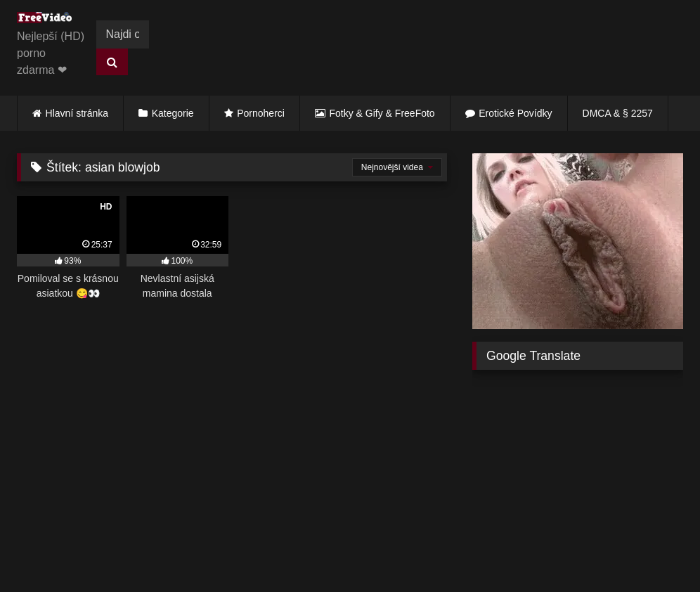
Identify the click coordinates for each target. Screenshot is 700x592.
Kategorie (173, 113)
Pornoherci (261, 113)
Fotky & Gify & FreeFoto (382, 113)
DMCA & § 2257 (618, 113)
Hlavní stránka (77, 113)
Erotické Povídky (515, 113)
